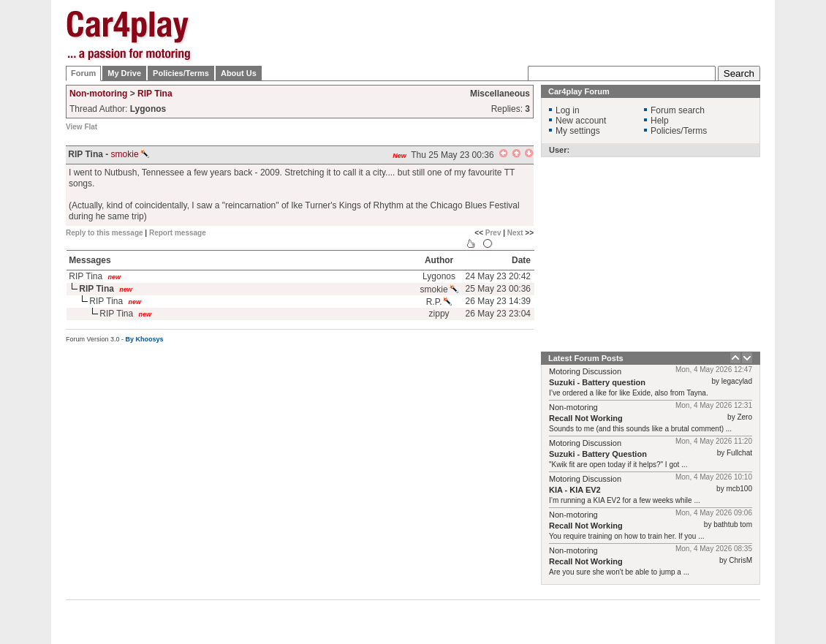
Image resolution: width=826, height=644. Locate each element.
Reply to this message (105, 233)
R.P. (439, 302)
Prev (493, 233)
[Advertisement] (494, 102)
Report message (178, 233)
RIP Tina (155, 94)
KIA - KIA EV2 (575, 490)
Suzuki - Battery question (597, 382)
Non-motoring (98, 94)
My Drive (124, 73)
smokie (130, 154)
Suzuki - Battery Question (598, 454)
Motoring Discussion (585, 371)
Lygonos (439, 276)
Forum (83, 73)
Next (515, 233)
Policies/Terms (181, 73)
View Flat (82, 127)
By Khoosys (145, 339)
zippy (439, 314)
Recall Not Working (586, 418)
